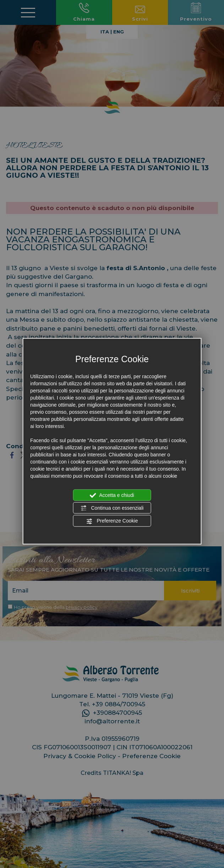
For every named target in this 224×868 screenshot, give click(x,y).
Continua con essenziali (112, 508)
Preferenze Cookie (112, 521)
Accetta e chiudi (112, 495)
